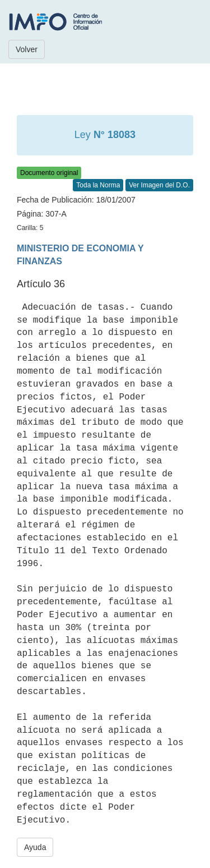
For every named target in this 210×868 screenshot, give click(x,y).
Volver (27, 49)
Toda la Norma (98, 185)
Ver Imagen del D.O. (159, 185)
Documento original (49, 173)
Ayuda (35, 847)
